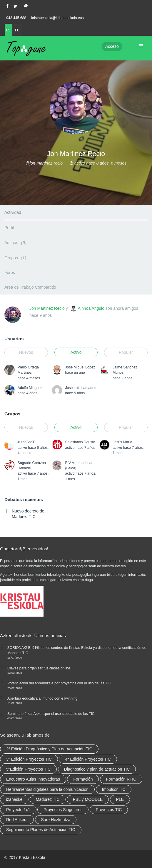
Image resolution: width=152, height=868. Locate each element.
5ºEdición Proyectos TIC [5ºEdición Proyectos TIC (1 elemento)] (28, 769)
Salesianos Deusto (80, 442)
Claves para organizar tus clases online (39, 668)
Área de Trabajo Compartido (30, 287)
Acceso (112, 46)
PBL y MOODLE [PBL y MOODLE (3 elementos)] (88, 799)
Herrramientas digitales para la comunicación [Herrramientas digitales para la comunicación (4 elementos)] (47, 789)
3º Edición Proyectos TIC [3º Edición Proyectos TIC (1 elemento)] (29, 759)
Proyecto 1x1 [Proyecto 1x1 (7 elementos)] (18, 810)
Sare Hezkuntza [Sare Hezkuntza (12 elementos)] (56, 820)
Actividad (13, 212)
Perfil (9, 228)
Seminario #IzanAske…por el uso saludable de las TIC (51, 714)
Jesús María (122, 442)
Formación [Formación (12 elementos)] (83, 779)
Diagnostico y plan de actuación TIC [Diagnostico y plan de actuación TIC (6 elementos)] (97, 769)
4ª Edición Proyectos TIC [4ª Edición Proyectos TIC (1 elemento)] (88, 759)
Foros (10, 273)
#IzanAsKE (27, 442)
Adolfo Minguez (30, 388)
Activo (76, 352)
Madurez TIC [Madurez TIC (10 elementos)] (48, 799)
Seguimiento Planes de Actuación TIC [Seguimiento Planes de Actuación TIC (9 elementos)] (41, 830)
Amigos (16, 242)
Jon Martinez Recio (47, 308)
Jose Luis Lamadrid (81, 388)
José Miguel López (80, 367)
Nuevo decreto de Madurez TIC (28, 514)
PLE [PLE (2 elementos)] (120, 799)
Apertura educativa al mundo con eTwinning (42, 698)
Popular (126, 352)
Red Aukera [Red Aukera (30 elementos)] (17, 820)
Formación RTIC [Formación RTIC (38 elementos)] (121, 779)
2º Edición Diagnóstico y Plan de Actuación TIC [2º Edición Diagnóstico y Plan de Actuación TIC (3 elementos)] (49, 749)
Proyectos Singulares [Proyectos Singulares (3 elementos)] (63, 810)
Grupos (16, 258)
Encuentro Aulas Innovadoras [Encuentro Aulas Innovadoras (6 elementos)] (33, 779)
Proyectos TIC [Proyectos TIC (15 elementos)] (109, 810)
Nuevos (26, 352)
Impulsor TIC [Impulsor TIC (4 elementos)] (114, 789)
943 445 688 (16, 18)
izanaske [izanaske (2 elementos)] (14, 799)
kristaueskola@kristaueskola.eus (57, 18)
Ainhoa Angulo (91, 308)
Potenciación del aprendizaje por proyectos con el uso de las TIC (59, 683)
